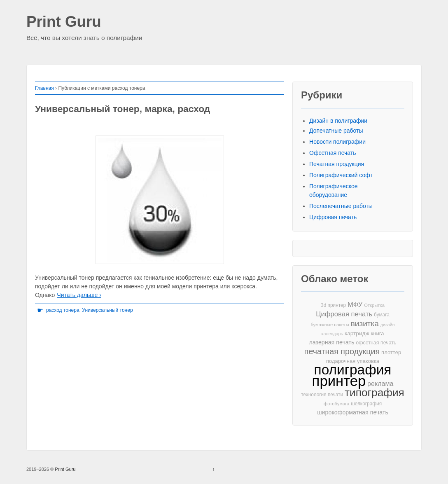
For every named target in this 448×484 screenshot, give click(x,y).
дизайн (388, 325)
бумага (382, 315)
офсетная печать (376, 343)
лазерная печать (331, 342)
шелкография (366, 404)
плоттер (391, 352)
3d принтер (333, 305)
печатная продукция (342, 352)
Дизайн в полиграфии (338, 121)
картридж (357, 333)
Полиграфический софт (341, 175)
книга (378, 333)
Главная (44, 88)
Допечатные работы (336, 131)
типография (374, 393)
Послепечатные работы (341, 206)
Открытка (374, 305)
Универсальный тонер (107, 310)
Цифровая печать (333, 217)
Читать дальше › (79, 295)
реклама (380, 383)
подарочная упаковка (353, 361)
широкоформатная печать (353, 412)
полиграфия (353, 370)
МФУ (355, 305)
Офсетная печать (333, 153)
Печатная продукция (337, 164)
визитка (365, 324)
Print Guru (64, 22)
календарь (332, 334)
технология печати (322, 395)
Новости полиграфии (337, 142)
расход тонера (63, 310)
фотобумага (336, 404)
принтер (339, 381)
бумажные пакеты (330, 325)
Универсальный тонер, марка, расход (122, 109)
